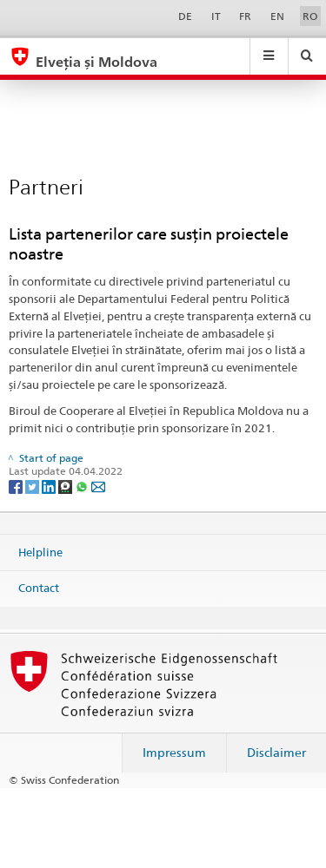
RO (310, 16)
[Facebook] (17, 486)
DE (185, 16)
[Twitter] (33, 486)
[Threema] (67, 486)
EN (277, 16)
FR (245, 16)
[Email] (98, 486)
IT (216, 16)
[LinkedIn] (50, 486)
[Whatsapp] (83, 486)
